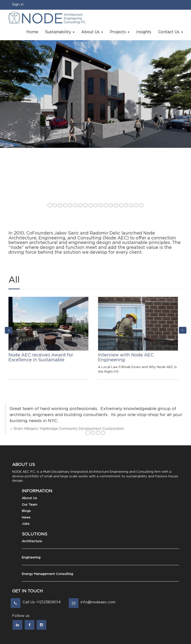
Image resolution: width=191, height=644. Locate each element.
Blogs (26, 511)
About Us (29, 498)
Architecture (32, 541)
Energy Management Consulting (47, 574)
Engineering (31, 558)
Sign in (18, 4)
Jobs (26, 524)
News (26, 518)
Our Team (30, 505)
